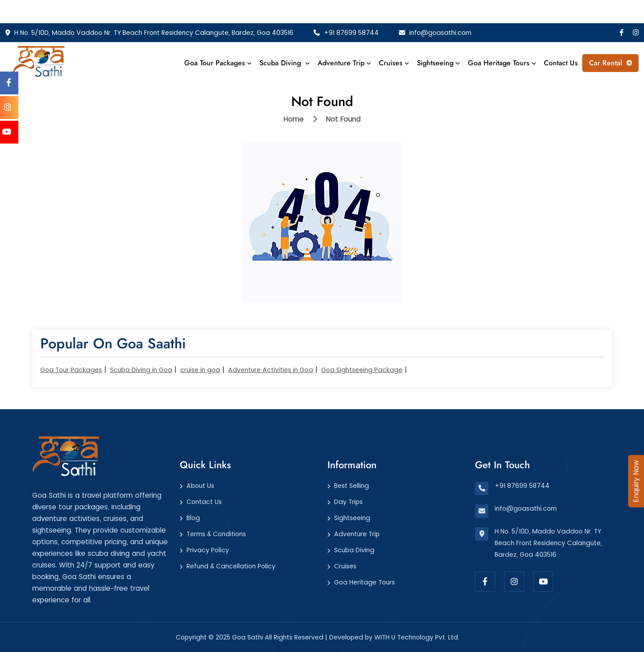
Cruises (394, 63)
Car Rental (610, 63)
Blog (193, 518)
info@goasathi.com (435, 33)
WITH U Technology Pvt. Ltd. (417, 637)
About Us (200, 486)
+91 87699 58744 (346, 33)
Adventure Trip (344, 63)
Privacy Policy (208, 550)
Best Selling (352, 486)
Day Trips (348, 502)
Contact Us (561, 63)
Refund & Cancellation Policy (231, 566)
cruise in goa (200, 370)
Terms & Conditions (216, 534)
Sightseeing (438, 63)
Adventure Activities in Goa (271, 370)
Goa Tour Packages (218, 63)
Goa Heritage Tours (502, 63)
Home (294, 119)
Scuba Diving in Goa (141, 370)
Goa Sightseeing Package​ (362, 370)
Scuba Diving (284, 63)
